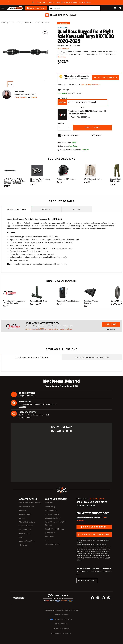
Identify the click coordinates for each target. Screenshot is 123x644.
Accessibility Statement (61, 633)
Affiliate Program (25, 514)
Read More (62, 57)
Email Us (34, 97)
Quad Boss (62, 28)
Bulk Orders (50, 537)
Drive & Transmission (44, 23)
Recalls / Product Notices (55, 529)
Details (83, 113)
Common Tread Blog (27, 541)
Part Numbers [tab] (46, 209)
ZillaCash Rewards (26, 526)
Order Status (50, 533)
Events (22, 537)
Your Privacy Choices (63, 619)
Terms (107, 558)
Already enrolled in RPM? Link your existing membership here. (49, 329)
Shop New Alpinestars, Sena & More (73, 2)
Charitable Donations (27, 522)
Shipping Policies (52, 511)
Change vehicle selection (91, 84)
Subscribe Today (25, 417)
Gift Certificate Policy (53, 518)
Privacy (79, 560)
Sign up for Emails (96, 527)
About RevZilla (28, 499)
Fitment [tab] (77, 209)
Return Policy (50, 507)
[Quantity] (64, 128)
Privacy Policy (61, 624)
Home (4, 23)
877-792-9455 (21, 97)
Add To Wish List (70, 135)
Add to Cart (92, 128)
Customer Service (56, 499)
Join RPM (22, 407)
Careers (22, 518)
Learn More (111, 329)
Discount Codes (25, 530)
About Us (23, 511)
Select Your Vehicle (106, 78)
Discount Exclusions (53, 544)
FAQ (47, 540)
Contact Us (49, 503)
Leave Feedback (87, 581)
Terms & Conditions (61, 629)
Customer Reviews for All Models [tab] (31, 357)
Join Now (111, 324)
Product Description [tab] (16, 209)
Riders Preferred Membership (30, 503)
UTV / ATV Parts (25, 23)
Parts (12, 23)
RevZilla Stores (25, 534)
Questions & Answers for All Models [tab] (92, 357)
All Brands (23, 545)
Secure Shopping (62, 615)
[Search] (74, 8)
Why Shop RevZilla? (26, 507)
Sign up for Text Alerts (96, 534)
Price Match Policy (52, 514)
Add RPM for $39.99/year (80, 117)
